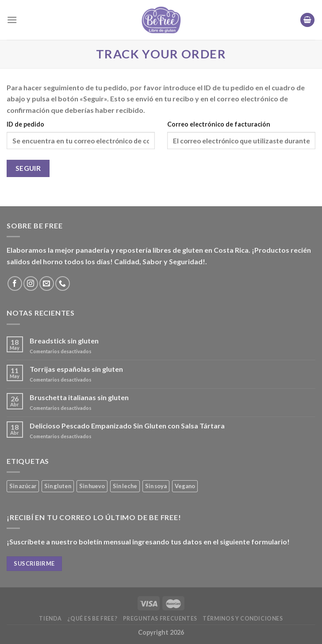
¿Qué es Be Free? (92, 619)
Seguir (28, 168)
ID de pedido (25, 124)
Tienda (50, 619)
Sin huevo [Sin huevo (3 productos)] (92, 486)
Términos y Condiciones (243, 619)
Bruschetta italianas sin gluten (79, 397)
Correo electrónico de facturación (219, 124)
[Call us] (63, 283)
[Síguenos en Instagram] (31, 283)
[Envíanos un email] (47, 283)
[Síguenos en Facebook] (15, 283)
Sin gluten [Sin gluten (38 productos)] (58, 486)
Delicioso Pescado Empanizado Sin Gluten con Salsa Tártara (127, 426)
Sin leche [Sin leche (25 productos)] (125, 486)
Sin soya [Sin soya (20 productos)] (156, 486)
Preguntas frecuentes (160, 619)
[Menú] (12, 20)
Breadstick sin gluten (64, 341)
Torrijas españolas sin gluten (76, 369)
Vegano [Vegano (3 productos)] (185, 486)
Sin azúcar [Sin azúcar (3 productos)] (23, 486)
